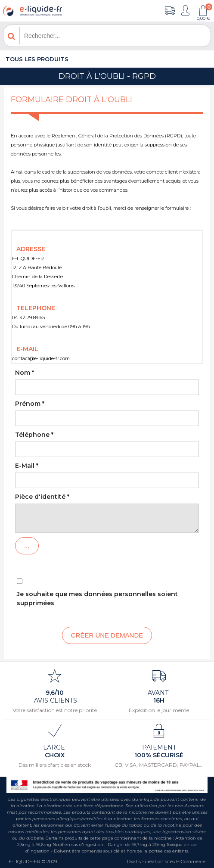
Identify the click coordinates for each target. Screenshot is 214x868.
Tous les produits (37, 59)
